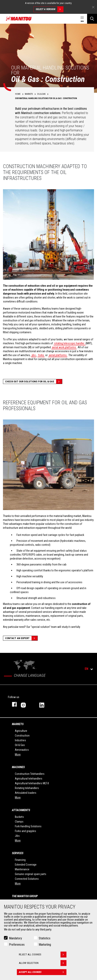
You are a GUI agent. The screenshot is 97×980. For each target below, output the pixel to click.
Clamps (19, 822)
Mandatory (15, 938)
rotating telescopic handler (70, 343)
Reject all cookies (43, 955)
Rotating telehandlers (27, 788)
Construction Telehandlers (30, 774)
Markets (18, 724)
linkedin (45, 704)
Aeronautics (22, 750)
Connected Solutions (27, 879)
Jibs (17, 836)
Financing (20, 860)
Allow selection (43, 963)
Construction (22, 736)
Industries (20, 740)
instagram (26, 704)
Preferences (17, 945)
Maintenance (22, 869)
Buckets (19, 817)
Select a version (49, 9)
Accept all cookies (43, 972)
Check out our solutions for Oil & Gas (34, 381)
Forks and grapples (25, 831)
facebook (12, 704)
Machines (18, 767)
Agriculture (21, 731)
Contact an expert (21, 638)
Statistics (45, 938)
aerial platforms (58, 355)
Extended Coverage (26, 865)
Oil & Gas (20, 745)
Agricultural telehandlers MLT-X (32, 783)
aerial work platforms (64, 347)
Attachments (21, 810)
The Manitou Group (25, 896)
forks (41, 355)
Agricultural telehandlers (29, 779)
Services (18, 853)
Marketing (45, 945)
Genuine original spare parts (31, 874)
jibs (34, 355)
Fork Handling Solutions (28, 826)
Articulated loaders (26, 793)
